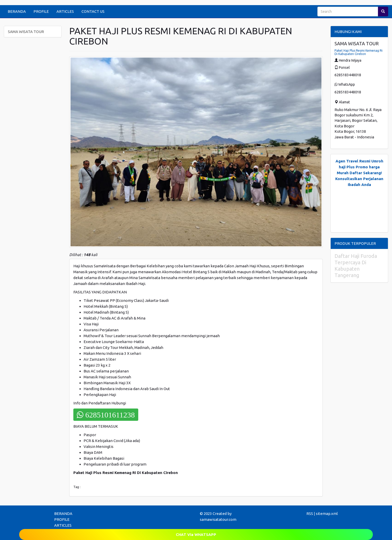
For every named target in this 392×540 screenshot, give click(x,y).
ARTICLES (65, 11)
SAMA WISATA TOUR (26, 32)
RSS (310, 514)
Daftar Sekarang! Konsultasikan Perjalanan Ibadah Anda (359, 179)
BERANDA (17, 11)
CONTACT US (93, 11)
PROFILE (41, 11)
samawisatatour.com (218, 519)
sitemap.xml (327, 514)
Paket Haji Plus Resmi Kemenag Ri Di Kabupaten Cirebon (359, 52)
